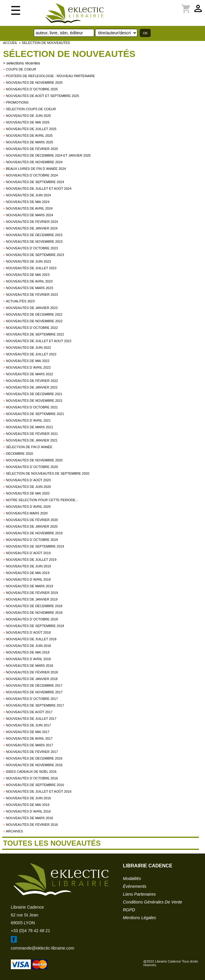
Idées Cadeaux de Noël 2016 (31, 772)
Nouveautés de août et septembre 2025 (42, 96)
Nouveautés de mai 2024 (27, 202)
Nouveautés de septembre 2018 (35, 626)
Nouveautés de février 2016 (32, 825)
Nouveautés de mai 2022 (27, 361)
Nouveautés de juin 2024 (28, 195)
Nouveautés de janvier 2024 (32, 228)
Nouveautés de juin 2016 (28, 798)
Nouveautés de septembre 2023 (35, 255)
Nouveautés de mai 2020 (27, 493)
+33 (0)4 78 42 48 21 (30, 931)
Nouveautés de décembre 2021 (34, 394)
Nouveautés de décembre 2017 (34, 685)
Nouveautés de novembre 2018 (34, 613)
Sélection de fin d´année (29, 447)
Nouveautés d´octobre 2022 (32, 328)
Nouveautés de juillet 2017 (31, 719)
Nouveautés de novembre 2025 (34, 83)
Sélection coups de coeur (31, 109)
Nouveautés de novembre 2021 (34, 401)
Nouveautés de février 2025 (32, 149)
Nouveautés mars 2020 (27, 513)
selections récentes (23, 63)
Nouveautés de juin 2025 (28, 116)
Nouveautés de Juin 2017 (28, 725)
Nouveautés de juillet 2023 (31, 268)
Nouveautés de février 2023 (32, 295)
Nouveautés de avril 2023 (29, 281)
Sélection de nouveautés (69, 54)
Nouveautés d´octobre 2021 (32, 407)
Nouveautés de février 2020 (32, 520)
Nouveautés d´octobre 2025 (32, 89)
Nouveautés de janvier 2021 (32, 440)
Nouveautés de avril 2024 (29, 208)
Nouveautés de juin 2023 (28, 261)
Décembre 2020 (19, 454)
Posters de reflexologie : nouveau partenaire (50, 76)
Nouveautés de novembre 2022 (34, 321)
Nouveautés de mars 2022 (29, 374)
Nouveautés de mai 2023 (27, 275)
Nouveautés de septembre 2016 (35, 785)
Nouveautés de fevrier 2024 (32, 222)
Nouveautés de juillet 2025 (31, 129)
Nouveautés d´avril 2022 (28, 367)
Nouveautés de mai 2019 (27, 573)
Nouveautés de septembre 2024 (35, 182)
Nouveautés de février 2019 (32, 593)
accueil (10, 43)
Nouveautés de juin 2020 (28, 487)
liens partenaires (139, 894)
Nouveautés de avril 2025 (29, 136)
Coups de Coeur (21, 69)
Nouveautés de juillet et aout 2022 (38, 341)
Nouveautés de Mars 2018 (29, 666)
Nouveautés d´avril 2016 (28, 811)
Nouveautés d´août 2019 (28, 553)
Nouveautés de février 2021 (32, 434)
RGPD (129, 910)
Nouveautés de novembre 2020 (34, 460)
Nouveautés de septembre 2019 (35, 546)
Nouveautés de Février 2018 (32, 672)
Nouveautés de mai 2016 (27, 805)
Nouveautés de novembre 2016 (34, 765)
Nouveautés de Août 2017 (29, 712)
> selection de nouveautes (45, 43)
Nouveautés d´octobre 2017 (32, 699)
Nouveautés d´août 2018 (28, 632)
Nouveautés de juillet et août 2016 (38, 791)
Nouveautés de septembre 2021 (35, 414)
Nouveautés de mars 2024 (29, 215)
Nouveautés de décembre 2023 (34, 235)
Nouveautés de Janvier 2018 (32, 679)
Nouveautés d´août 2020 (28, 480)
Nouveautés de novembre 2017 (34, 692)
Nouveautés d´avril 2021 (28, 420)
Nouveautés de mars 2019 (29, 586)
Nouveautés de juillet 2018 (31, 639)
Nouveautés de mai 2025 (27, 122)
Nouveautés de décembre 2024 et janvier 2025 (48, 155)
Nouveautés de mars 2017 (29, 745)
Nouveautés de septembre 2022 (35, 334)
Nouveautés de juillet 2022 (31, 354)
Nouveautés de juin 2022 (28, 348)
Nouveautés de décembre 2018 (34, 606)
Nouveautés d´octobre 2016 (32, 778)
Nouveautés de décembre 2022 (34, 314)
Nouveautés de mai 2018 (27, 652)
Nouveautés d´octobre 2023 (32, 248)
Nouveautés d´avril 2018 (28, 659)
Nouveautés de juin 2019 (28, 566)
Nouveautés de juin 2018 (28, 646)
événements (135, 886)
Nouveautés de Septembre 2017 (35, 705)
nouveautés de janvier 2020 (32, 526)
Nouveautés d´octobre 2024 (32, 175)
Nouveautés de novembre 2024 (34, 162)
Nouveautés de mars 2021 (29, 427)
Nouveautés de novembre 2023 (34, 242)
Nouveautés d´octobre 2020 (32, 467)
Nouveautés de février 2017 (32, 752)
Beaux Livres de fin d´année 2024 (36, 169)
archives (14, 831)
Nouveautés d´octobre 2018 (32, 619)
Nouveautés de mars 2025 (29, 142)
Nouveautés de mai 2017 (27, 732)
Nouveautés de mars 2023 (29, 288)
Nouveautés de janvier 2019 (32, 599)
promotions (17, 102)
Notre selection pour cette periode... (42, 500)
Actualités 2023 (20, 301)
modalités (132, 879)
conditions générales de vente (152, 902)
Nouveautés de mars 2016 (29, 818)
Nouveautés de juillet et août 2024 (38, 189)
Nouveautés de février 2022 (32, 381)
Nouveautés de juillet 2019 (31, 560)
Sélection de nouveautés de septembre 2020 (47, 473)
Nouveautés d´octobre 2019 (32, 540)
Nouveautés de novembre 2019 (34, 533)
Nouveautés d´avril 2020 (28, 507)
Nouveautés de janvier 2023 (32, 308)
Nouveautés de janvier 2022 (32, 387)
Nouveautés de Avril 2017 (29, 738)
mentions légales (139, 918)
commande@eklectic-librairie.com (43, 948)
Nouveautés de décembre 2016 (34, 758)
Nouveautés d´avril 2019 (28, 579)
